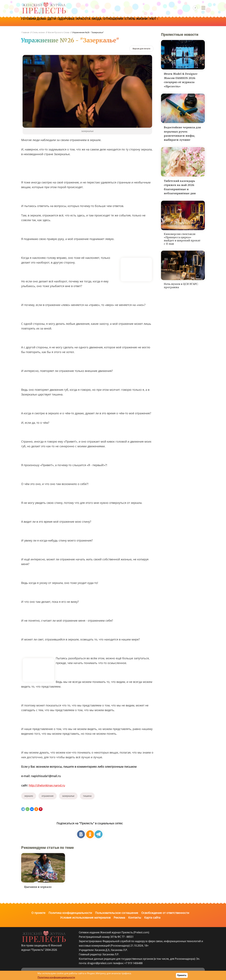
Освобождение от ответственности (165, 913)
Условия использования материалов (85, 917)
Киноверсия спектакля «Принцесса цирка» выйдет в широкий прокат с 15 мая (182, 239)
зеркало (29, 796)
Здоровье (75, 22)
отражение (48, 796)
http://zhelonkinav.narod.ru (47, 785)
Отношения (132, 22)
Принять (182, 975)
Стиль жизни (158, 22)
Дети (58, 22)
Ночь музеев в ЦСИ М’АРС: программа (181, 286)
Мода (112, 22)
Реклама (119, 917)
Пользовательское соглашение (117, 913)
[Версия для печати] (141, 49)
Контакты (135, 917)
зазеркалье (68, 796)
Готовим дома (36, 22)
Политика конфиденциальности (70, 913)
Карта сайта (152, 917)
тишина (87, 796)
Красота (95, 22)
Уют (177, 22)
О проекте (38, 913)
